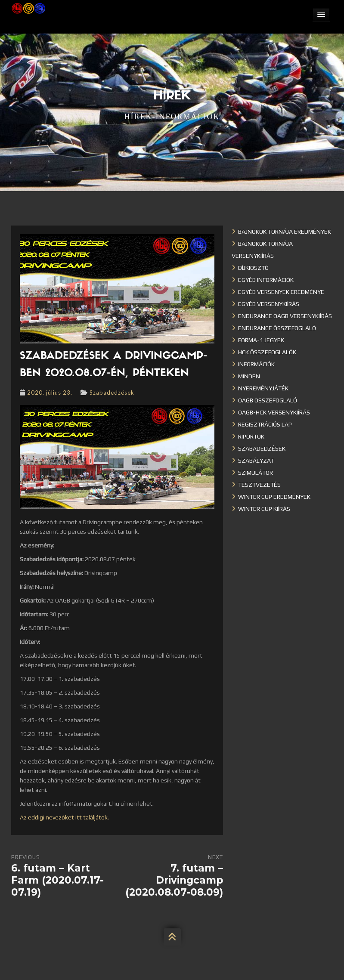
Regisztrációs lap (265, 424)
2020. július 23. (50, 393)
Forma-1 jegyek (261, 340)
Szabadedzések (112, 393)
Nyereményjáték (263, 388)
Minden (249, 376)
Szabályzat (256, 461)
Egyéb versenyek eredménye (281, 292)
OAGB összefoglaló (268, 400)
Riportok (251, 436)
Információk (256, 364)
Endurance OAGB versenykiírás (285, 316)
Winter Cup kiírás (264, 509)
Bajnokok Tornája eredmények (285, 232)
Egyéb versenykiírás (269, 304)
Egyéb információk (266, 280)
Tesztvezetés (259, 485)
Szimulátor (256, 473)
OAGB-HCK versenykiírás (274, 412)
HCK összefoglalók (267, 352)
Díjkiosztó (253, 268)
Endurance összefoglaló (277, 328)
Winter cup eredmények (274, 497)
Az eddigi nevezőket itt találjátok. (64, 817)
